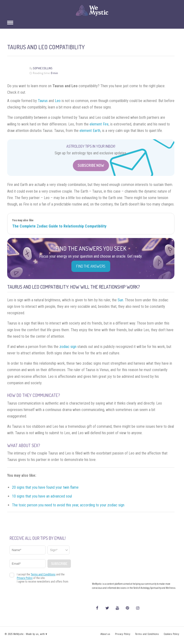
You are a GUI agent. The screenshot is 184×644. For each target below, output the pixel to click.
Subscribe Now (91, 165)
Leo (58, 101)
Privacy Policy (123, 634)
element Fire (99, 124)
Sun (120, 300)
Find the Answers (91, 266)
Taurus (43, 101)
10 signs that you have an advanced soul (42, 496)
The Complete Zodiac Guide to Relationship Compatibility (59, 226)
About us (105, 634)
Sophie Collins (43, 68)
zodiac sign (68, 347)
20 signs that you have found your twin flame (45, 487)
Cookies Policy (171, 634)
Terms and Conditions (147, 634)
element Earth (90, 131)
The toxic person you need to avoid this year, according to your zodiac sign (68, 505)
